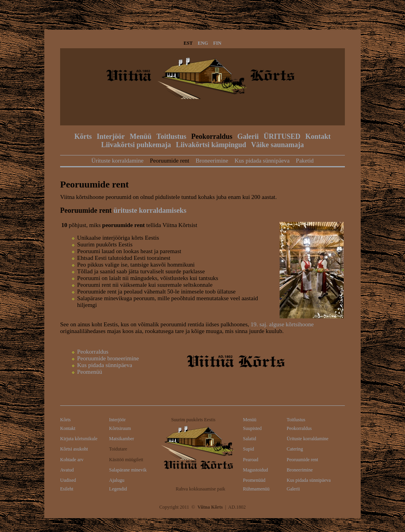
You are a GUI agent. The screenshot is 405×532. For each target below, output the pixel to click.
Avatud (67, 470)
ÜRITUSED (282, 136)
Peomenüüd (254, 480)
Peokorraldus (212, 136)
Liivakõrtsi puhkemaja (136, 145)
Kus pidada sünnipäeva (262, 161)
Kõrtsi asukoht (74, 449)
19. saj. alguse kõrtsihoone (282, 324)
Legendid (118, 489)
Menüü (141, 136)
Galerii (248, 136)
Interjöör (111, 136)
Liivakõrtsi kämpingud (211, 145)
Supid (248, 449)
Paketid (305, 161)
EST (188, 43)
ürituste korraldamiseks (150, 210)
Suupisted (252, 428)
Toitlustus (171, 136)
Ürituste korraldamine (117, 161)
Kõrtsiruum (120, 428)
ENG (203, 43)
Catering (295, 449)
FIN (217, 43)
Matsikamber (122, 439)
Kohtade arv (72, 460)
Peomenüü (90, 372)
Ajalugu (117, 480)
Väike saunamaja (278, 145)
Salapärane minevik (128, 470)
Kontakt (318, 136)
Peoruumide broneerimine (108, 358)
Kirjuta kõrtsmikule (79, 439)
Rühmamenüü (256, 489)
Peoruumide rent (170, 161)
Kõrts (83, 136)
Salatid (249, 439)
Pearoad (251, 460)
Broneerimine (212, 161)
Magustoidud (255, 470)
